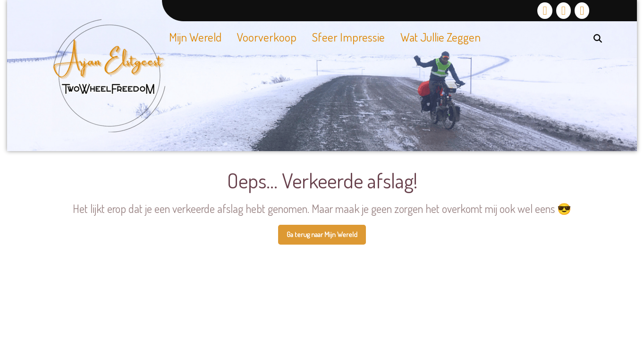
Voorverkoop (267, 37)
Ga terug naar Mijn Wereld (326, 237)
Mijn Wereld (195, 37)
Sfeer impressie (348, 37)
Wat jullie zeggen (441, 37)
